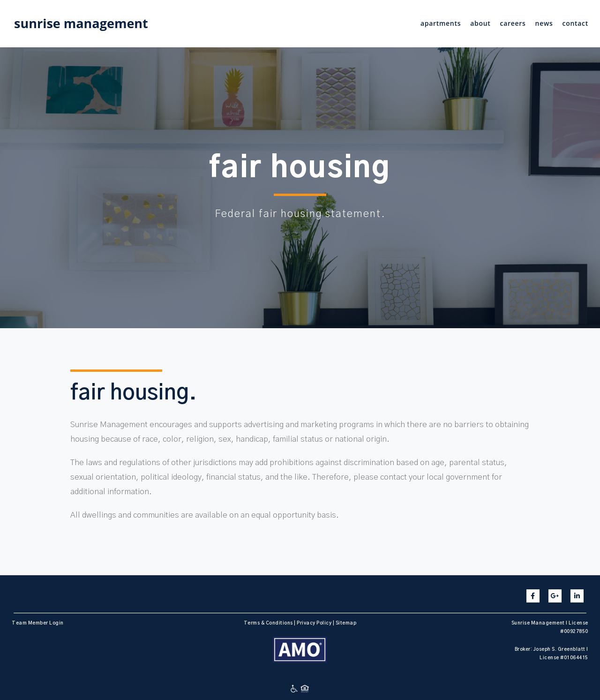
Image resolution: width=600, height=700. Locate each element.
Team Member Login (38, 623)
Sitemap (346, 623)
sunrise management (81, 23)
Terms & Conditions (268, 623)
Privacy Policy (314, 623)
